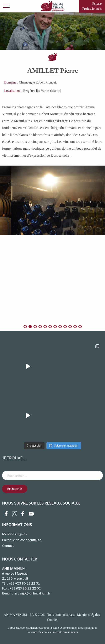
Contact (8, 545)
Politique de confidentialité (22, 540)
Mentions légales (14, 534)
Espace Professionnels (92, 6)
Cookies (52, 620)
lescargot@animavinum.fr (32, 593)
